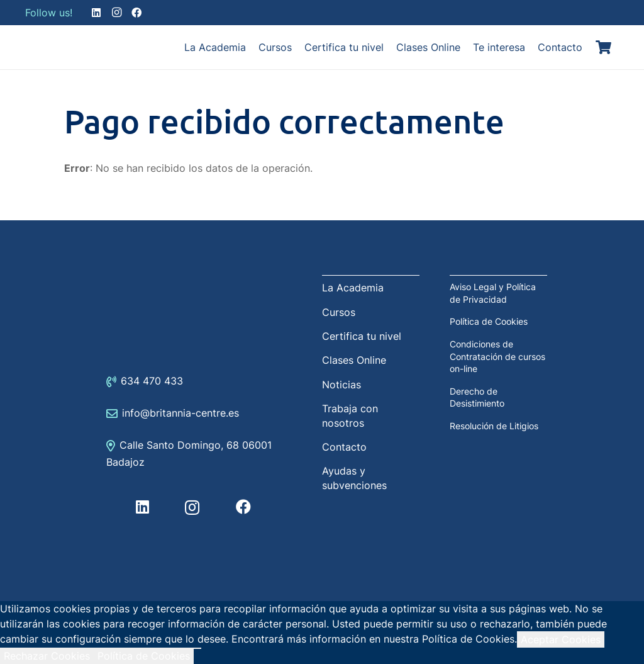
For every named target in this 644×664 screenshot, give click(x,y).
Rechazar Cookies (47, 656)
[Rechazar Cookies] (197, 648)
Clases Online (354, 360)
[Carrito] (604, 47)
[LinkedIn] (96, 13)
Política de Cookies (489, 321)
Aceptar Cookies (561, 639)
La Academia (353, 288)
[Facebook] (136, 13)
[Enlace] (57, 48)
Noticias (341, 385)
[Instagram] (116, 13)
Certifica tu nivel (362, 336)
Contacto (344, 447)
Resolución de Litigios (494, 426)
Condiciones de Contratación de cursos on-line (497, 356)
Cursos (339, 312)
